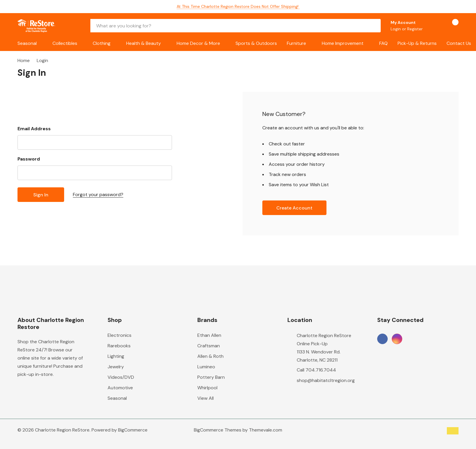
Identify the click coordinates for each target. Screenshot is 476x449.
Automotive (120, 388)
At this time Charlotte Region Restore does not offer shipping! (238, 6)
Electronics (120, 335)
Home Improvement (343, 43)
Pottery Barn (211, 377)
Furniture (296, 43)
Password (29, 159)
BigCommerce (133, 430)
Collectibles (65, 43)
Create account (294, 208)
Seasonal (27, 43)
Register (415, 29)
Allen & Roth (210, 356)
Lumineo (206, 367)
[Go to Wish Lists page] (434, 26)
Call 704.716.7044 (316, 370)
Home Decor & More (198, 43)
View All (205, 398)
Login (396, 29)
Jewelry (116, 367)
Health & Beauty (144, 43)
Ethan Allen (209, 335)
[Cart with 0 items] (450, 26)
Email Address (34, 129)
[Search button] (374, 26)
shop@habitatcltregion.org (326, 380)
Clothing (102, 43)
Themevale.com (266, 430)
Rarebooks (119, 346)
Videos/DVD (121, 377)
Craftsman (209, 346)
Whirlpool (207, 388)
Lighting (116, 356)
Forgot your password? (98, 194)
